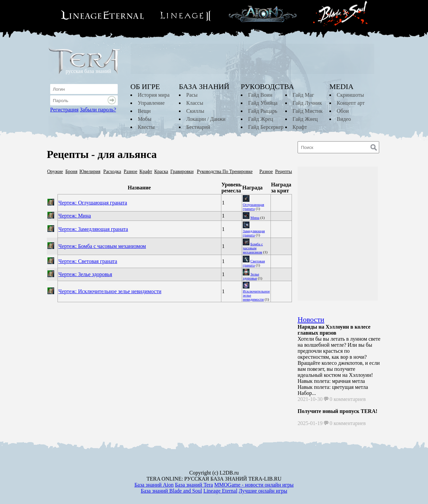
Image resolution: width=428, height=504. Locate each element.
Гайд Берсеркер (266, 127)
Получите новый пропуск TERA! (338, 411)
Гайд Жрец (261, 119)
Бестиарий (198, 127)
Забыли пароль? (98, 110)
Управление (151, 103)
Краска (161, 172)
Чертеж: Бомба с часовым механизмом (102, 246)
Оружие (55, 172)
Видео (344, 119)
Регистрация (64, 110)
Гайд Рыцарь (263, 111)
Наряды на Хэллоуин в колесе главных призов (334, 330)
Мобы (145, 119)
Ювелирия (90, 172)
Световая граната (254, 263)
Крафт (300, 127)
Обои (343, 111)
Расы (192, 95)
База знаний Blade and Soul (171, 491)
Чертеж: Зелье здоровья (85, 274)
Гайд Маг (303, 95)
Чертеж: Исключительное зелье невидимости (110, 291)
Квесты (146, 127)
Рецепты (284, 172)
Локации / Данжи (206, 119)
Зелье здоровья (251, 276)
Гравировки (182, 172)
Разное (130, 172)
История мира (154, 95)
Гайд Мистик (308, 111)
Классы (195, 103)
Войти (113, 100)
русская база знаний (88, 71)
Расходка (112, 172)
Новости (311, 319)
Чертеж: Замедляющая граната (93, 229)
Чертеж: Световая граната (88, 261)
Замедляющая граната (254, 233)
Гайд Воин (260, 95)
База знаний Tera (194, 485)
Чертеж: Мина (75, 216)
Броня (71, 172)
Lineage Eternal (220, 491)
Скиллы (195, 111)
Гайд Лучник (307, 103)
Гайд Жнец (305, 119)
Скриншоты (350, 95)
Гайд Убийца (263, 103)
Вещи (144, 111)
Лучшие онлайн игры (263, 491)
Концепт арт (351, 103)
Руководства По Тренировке (225, 172)
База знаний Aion (154, 485)
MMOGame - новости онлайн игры (254, 485)
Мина (255, 218)
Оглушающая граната (253, 206)
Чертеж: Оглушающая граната (93, 203)
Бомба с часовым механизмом (253, 248)
